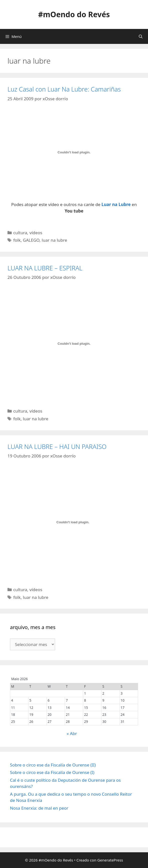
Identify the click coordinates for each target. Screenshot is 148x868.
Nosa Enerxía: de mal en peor (39, 808)
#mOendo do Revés (74, 14)
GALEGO (31, 240)
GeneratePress (110, 860)
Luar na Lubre (116, 204)
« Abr (72, 733)
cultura (20, 233)
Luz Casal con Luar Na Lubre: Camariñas (64, 89)
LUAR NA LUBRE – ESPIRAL (45, 268)
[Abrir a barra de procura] (141, 36)
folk (17, 240)
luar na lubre (54, 240)
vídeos (36, 233)
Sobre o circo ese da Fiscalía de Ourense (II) (53, 765)
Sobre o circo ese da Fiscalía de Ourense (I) (52, 772)
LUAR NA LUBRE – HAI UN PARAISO (57, 446)
